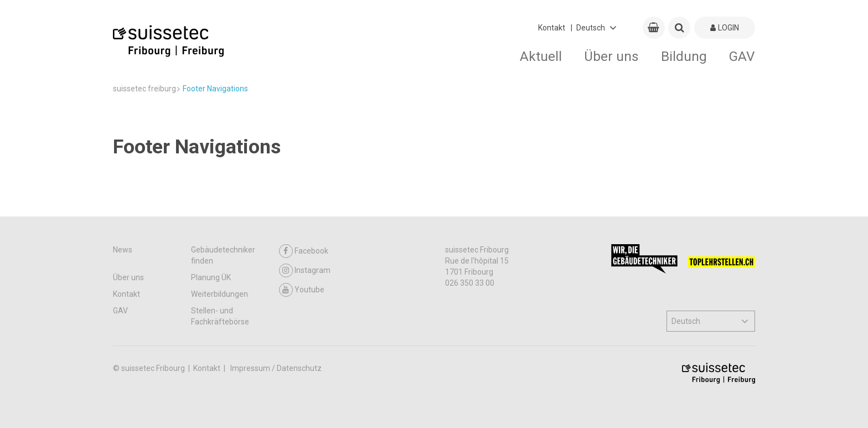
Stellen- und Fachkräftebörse (220, 316)
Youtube (302, 290)
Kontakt (552, 28)
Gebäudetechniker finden (223, 255)
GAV (742, 56)
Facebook (304, 251)
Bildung (684, 56)
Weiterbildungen (219, 294)
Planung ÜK (211, 277)
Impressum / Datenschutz (276, 368)
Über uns (611, 56)
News (123, 250)
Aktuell (541, 56)
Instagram (305, 270)
